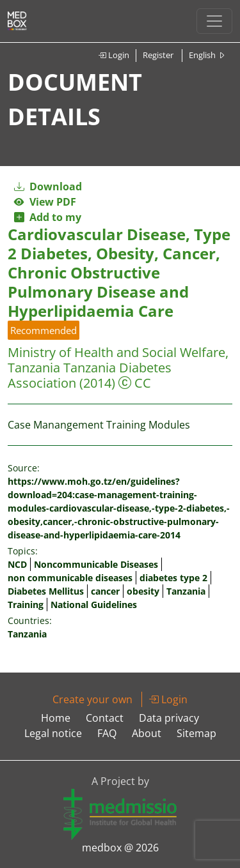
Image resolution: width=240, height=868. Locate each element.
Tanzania (186, 591)
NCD (17, 564)
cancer (105, 591)
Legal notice (53, 733)
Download (48, 187)
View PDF (45, 202)
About (147, 733)
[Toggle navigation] (214, 21)
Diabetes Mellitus (46, 591)
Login (114, 55)
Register (158, 55)
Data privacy (169, 718)
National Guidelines (94, 605)
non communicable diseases (70, 578)
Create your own (92, 699)
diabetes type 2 (173, 578)
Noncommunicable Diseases (96, 564)
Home (56, 718)
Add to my (48, 217)
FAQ (107, 733)
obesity (143, 591)
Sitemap (196, 733)
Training (26, 605)
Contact (105, 718)
